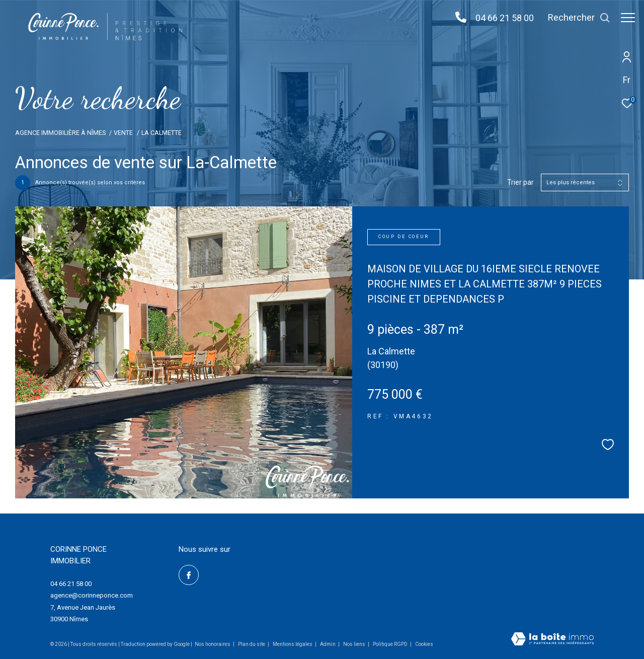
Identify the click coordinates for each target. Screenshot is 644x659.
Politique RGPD (390, 644)
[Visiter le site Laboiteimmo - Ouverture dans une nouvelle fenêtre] (552, 640)
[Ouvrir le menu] (628, 18)
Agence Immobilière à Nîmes (60, 133)
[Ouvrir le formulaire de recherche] (574, 18)
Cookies (424, 644)
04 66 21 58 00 (500, 18)
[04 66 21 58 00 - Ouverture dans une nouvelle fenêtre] (456, 18)
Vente (123, 133)
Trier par (520, 182)
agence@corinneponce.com (92, 595)
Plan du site (252, 644)
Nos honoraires (213, 644)
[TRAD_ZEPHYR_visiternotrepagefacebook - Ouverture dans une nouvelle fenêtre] (189, 575)
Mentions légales (293, 644)
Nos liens (355, 644)
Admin (328, 644)
